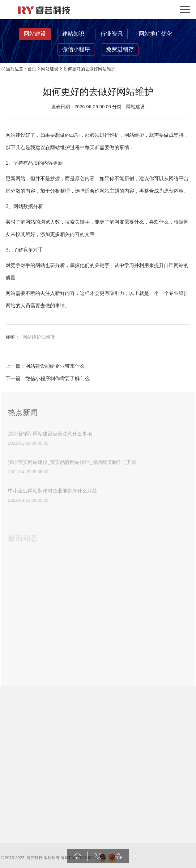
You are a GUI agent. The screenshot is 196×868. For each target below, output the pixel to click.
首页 (32, 69)
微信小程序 (76, 49)
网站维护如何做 (39, 337)
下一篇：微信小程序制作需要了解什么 (48, 378)
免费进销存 (120, 49)
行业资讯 (112, 34)
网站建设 (35, 34)
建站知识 (73, 34)
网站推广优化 (156, 34)
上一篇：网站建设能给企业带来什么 (45, 366)
